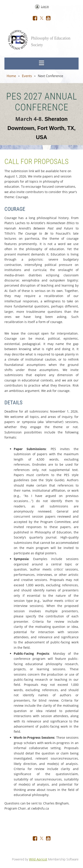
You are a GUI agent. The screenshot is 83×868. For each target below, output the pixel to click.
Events (27, 76)
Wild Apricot (38, 859)
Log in (45, 6)
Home (11, 76)
